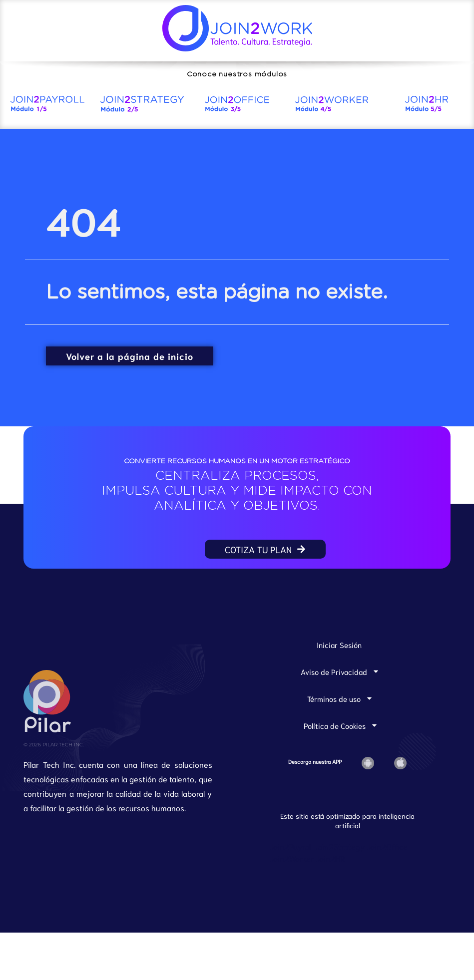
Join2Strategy (339, 870)
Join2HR (330, 882)
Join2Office (387, 870)
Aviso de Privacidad (340, 695)
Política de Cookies (341, 749)
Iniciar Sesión (339, 668)
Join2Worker (292, 882)
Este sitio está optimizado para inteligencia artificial (347, 844)
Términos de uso (340, 722)
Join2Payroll (291, 870)
